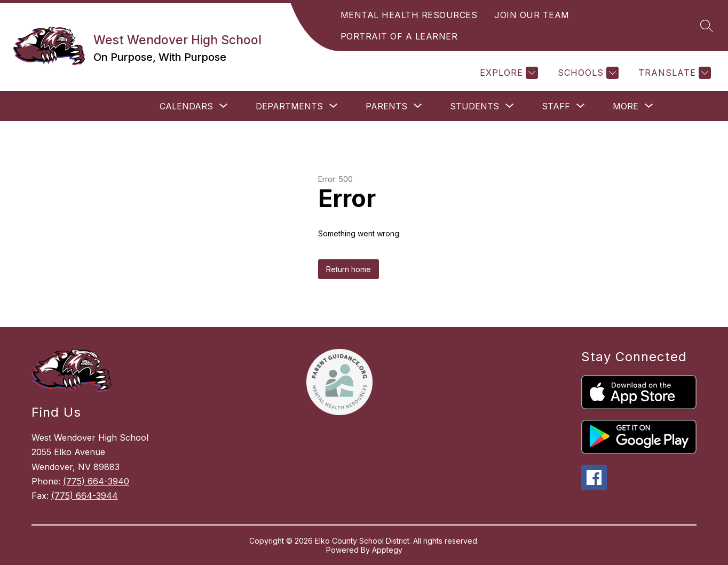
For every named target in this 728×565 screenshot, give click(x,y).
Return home (349, 269)
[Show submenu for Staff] (556, 106)
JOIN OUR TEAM (532, 15)
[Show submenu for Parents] (386, 106)
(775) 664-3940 (96, 481)
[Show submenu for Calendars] (186, 106)
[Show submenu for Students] (474, 106)
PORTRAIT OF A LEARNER (399, 36)
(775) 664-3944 (85, 496)
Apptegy (387, 550)
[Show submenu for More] (626, 106)
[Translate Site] (673, 73)
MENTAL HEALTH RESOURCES (409, 15)
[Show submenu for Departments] (289, 106)
